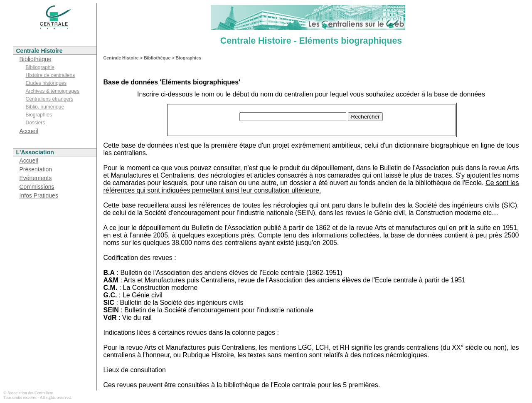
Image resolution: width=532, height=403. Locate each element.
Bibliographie (40, 67)
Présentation (36, 169)
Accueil (29, 131)
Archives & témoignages (53, 91)
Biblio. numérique (45, 107)
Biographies (39, 115)
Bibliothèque (36, 59)
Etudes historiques (46, 83)
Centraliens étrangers (50, 99)
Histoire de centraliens (50, 75)
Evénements (36, 178)
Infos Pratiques (39, 195)
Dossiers (36, 123)
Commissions (37, 187)
